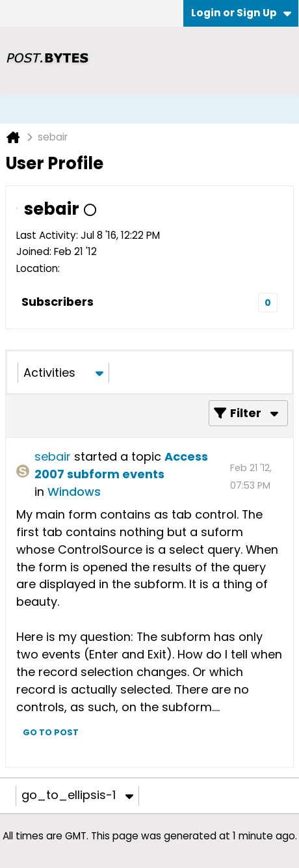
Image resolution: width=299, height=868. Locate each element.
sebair (53, 456)
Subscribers (58, 302)
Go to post (51, 732)
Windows (74, 492)
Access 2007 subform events (121, 465)
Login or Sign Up (241, 13)
